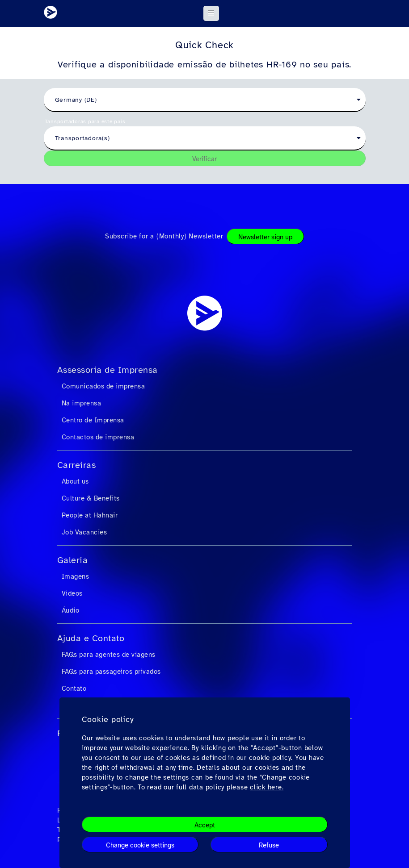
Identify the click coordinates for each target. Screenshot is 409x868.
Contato (74, 689)
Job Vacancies (84, 532)
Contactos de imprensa (98, 437)
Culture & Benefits (91, 498)
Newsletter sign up (265, 237)
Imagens (76, 576)
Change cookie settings (140, 845)
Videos (72, 593)
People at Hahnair (90, 515)
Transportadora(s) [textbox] (82, 138)
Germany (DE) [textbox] (76, 100)
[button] (211, 13)
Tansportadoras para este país (85, 121)
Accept (205, 825)
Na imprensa (82, 403)
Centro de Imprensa (93, 420)
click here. (267, 787)
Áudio (71, 610)
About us (75, 481)
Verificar (204, 159)
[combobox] (205, 100)
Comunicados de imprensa (103, 386)
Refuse (269, 845)
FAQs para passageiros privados (111, 672)
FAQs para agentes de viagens (109, 655)
